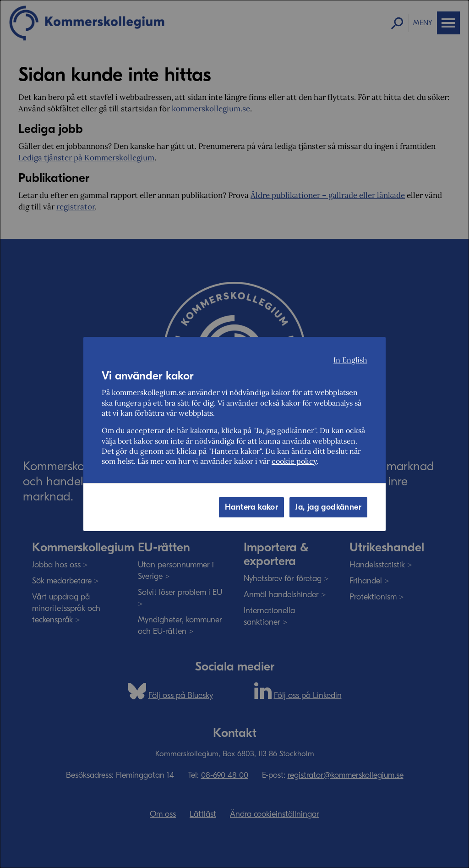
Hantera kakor (251, 507)
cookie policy (294, 461)
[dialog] (234, 434)
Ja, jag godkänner (328, 507)
